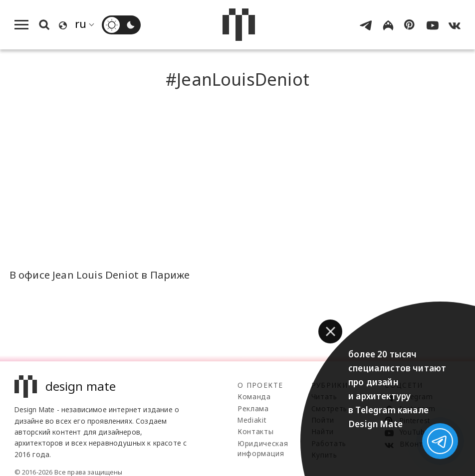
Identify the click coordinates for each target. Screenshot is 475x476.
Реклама (253, 408)
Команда (254, 397)
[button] (330, 331)
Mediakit (252, 420)
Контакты (255, 431)
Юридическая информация (263, 448)
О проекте (260, 385)
